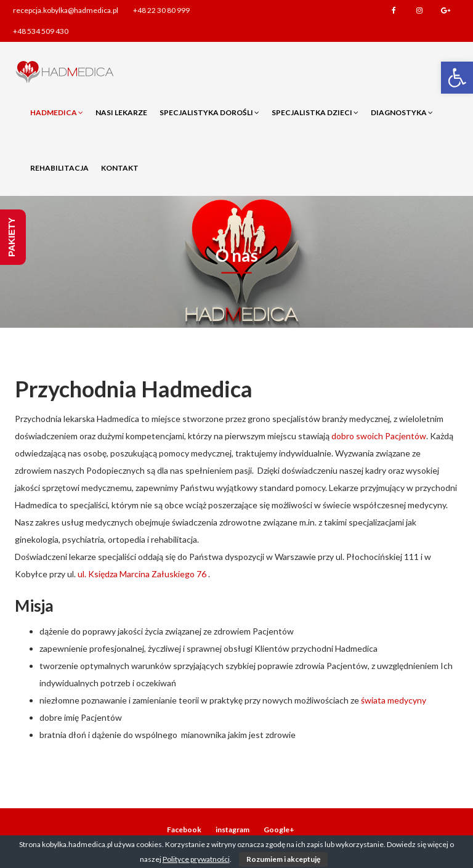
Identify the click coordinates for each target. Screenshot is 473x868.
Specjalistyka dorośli (209, 112)
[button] (457, 78)
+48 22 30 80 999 (161, 10)
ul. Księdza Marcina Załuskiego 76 (142, 574)
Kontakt (120, 168)
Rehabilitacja (59, 168)
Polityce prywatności (196, 859)
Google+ (445, 10)
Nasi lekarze (121, 112)
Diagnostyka (402, 112)
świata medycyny (393, 700)
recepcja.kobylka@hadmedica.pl (66, 10)
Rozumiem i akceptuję (283, 859)
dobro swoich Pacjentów (379, 436)
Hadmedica (57, 112)
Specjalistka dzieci (315, 112)
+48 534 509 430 (41, 31)
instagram (419, 10)
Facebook (394, 10)
